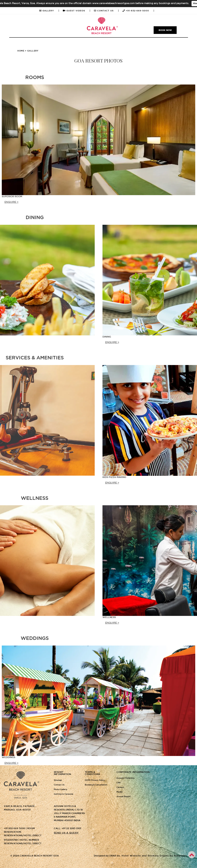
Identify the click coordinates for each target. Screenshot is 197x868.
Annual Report (124, 797)
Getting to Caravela (63, 794)
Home (21, 51)
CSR (119, 783)
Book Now (165, 30)
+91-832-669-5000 (138, 11)
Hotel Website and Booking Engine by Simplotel (154, 856)
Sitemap (58, 780)
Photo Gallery (61, 790)
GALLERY (49, 11)
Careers (120, 787)
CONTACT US (106, 11)
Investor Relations (125, 778)
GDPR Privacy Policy (95, 780)
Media (119, 792)
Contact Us (59, 785)
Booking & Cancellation (96, 785)
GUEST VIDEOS (77, 11)
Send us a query (66, 833)
